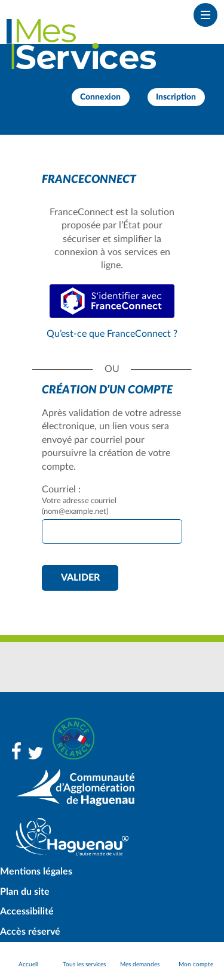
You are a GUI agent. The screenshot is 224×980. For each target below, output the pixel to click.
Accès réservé (30, 932)
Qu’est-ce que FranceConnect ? (112, 334)
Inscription (176, 97)
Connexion (100, 97)
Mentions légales (36, 872)
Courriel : (61, 489)
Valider (80, 578)
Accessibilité (27, 911)
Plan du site (25, 892)
